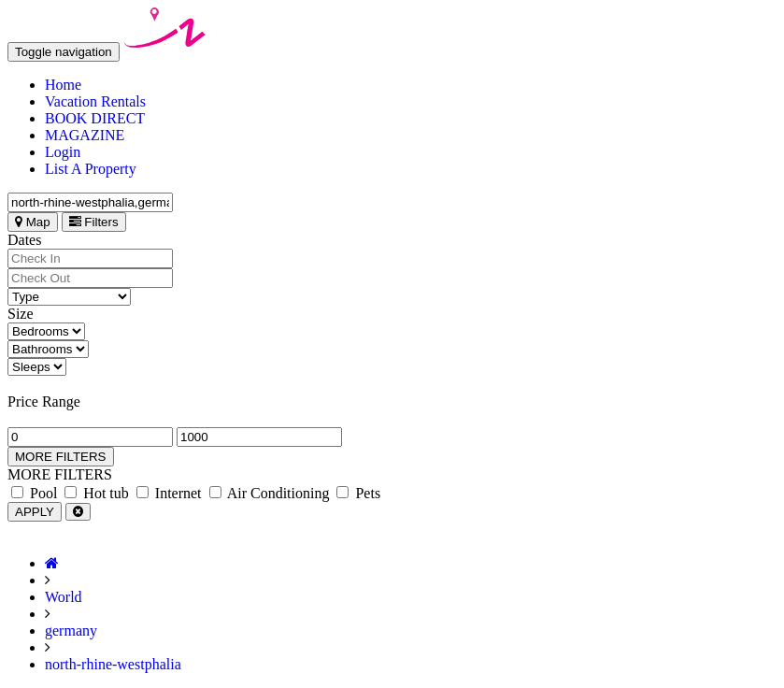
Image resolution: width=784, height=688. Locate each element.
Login (63, 152)
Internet (169, 493)
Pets (358, 493)
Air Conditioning (270, 493)
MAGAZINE (85, 135)
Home (63, 85)
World (64, 597)
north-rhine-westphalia (113, 664)
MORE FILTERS (61, 457)
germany (71, 631)
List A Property (91, 169)
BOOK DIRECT (95, 118)
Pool (34, 493)
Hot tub (96, 493)
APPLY (35, 512)
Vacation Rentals (95, 101)
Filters (94, 222)
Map (33, 222)
